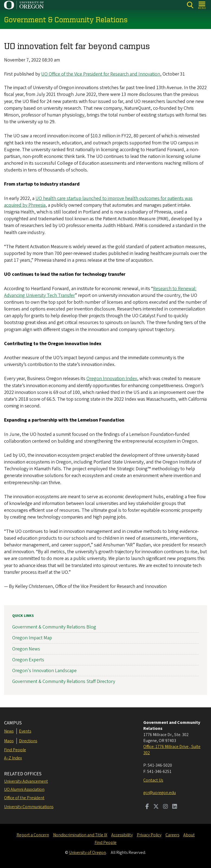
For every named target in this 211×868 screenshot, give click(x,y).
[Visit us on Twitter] (156, 807)
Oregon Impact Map (32, 638)
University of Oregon (87, 853)
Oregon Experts (28, 660)
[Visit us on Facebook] (147, 807)
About (189, 835)
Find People (15, 750)
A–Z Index (13, 758)
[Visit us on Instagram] (165, 807)
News (9, 731)
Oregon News (26, 649)
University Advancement (26, 781)
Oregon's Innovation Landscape (44, 671)
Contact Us (153, 780)
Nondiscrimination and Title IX (80, 835)
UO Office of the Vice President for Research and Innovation (101, 74)
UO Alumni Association (24, 789)
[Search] (190, 5)
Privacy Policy (149, 835)
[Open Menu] (202, 5)
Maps (9, 741)
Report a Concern (33, 835)
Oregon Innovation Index (112, 379)
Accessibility (122, 835)
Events (25, 731)
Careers (172, 835)
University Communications (29, 807)
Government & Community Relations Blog (54, 627)
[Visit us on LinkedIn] (175, 807)
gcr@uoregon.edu (160, 793)
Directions (28, 741)
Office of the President (24, 798)
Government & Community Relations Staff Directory (64, 682)
